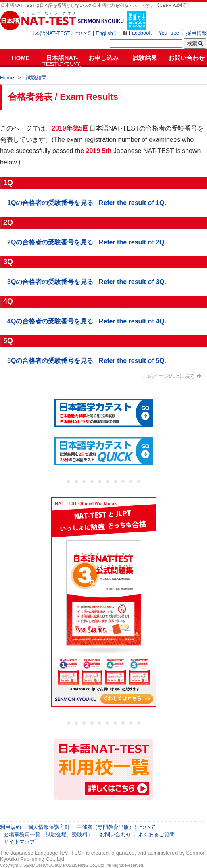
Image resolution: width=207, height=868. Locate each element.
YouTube (169, 33)
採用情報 (197, 33)
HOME (21, 58)
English (104, 33)
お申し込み (103, 58)
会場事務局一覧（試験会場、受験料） (48, 834)
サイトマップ (19, 842)
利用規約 (10, 827)
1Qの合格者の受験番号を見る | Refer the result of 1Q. (87, 203)
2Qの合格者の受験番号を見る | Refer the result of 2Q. (87, 242)
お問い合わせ (186, 58)
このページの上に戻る (169, 376)
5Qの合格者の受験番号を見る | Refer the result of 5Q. (87, 361)
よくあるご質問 (156, 834)
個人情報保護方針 (49, 827)
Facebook (140, 33)
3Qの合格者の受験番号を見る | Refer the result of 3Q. (87, 282)
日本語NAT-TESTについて (61, 33)
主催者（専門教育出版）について (116, 827)
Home (7, 78)
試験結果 (145, 58)
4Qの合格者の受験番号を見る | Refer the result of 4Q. (87, 321)
